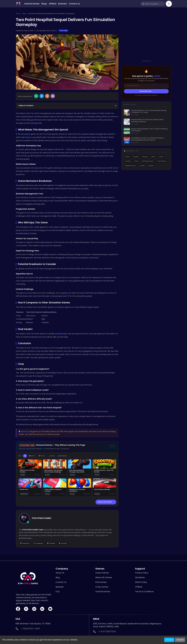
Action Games (102, 574)
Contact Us (61, 583)
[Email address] (146, 86)
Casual (72, 227)
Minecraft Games (104, 578)
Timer (136, 161)
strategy (34, 123)
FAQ (58, 592)
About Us (60, 574)
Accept (169, 640)
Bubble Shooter (130, 166)
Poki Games (101, 583)
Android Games (32, 4)
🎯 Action (34, 456)
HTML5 (127, 157)
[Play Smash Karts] (30, 488)
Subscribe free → (146, 91)
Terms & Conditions (144, 592)
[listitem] (146, 113)
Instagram (39, 544)
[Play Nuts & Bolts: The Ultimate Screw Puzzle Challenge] (55, 469)
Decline (180, 640)
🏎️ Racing (56, 456)
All (26, 456)
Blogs (44, 4)
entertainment (61, 334)
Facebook (25, 544)
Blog (24, 14)
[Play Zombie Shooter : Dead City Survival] (104, 469)
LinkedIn (52, 544)
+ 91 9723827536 (107, 632)
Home (18, 14)
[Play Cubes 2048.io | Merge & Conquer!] (55, 488)
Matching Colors (148, 161)
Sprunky (136, 157)
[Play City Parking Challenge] (104, 488)
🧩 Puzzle (45, 456)
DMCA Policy (141, 583)
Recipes (151, 166)
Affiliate (53, 4)
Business (63, 4)
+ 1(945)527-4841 (30, 629)
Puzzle (161, 157)
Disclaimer (140, 578)
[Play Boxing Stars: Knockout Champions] (80, 488)
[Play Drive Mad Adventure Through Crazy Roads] (80, 469)
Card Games (162, 161)
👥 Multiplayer (69, 456)
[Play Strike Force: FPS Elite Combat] (30, 469)
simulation (26, 134)
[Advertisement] (146, 39)
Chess (153, 157)
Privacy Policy (142, 574)
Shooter (128, 161)
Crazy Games (102, 588)
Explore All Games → (106, 502)
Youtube (65, 544)
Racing (145, 157)
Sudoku (142, 166)
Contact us (74, 4)
